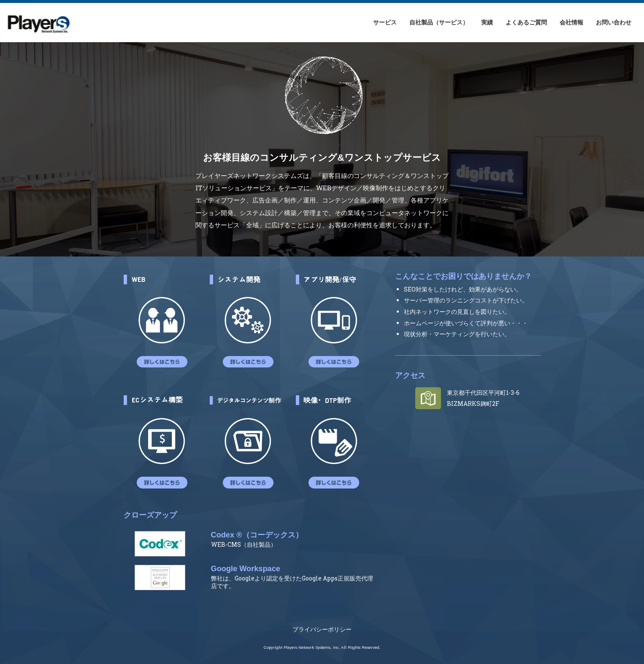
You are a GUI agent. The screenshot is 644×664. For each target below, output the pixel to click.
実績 (487, 22)
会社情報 (571, 22)
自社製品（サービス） (439, 22)
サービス (385, 22)
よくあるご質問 (526, 22)
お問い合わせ (614, 22)
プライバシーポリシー (322, 629)
